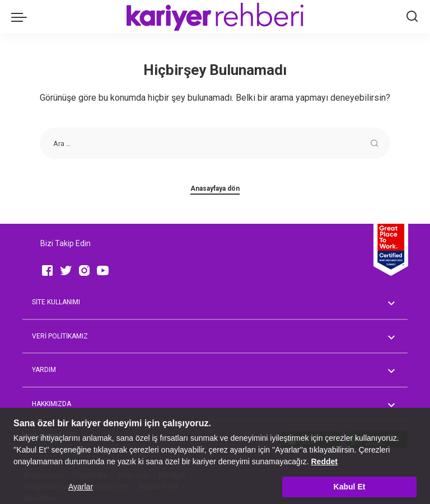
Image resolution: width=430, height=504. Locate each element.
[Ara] (412, 17)
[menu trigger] (22, 17)
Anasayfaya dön (215, 189)
